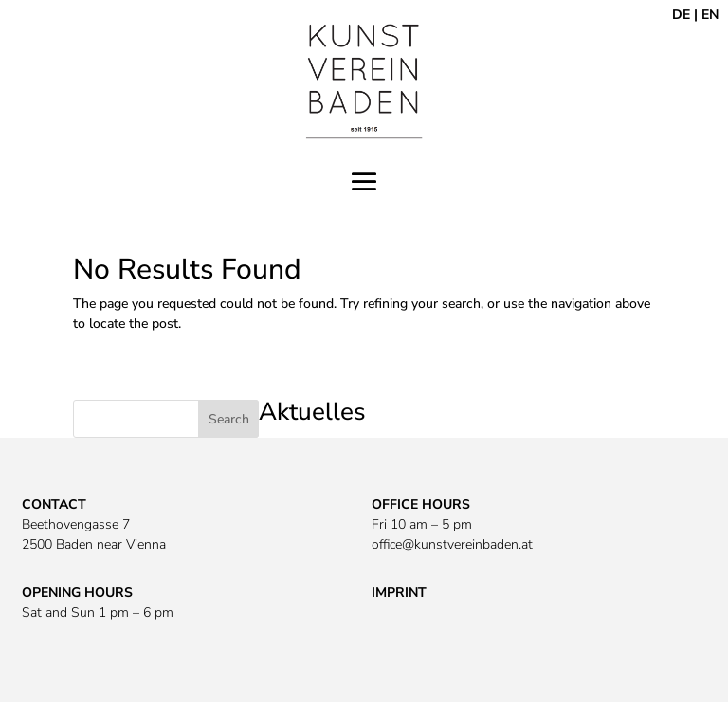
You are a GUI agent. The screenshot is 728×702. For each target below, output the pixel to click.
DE (681, 15)
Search (229, 419)
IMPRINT (399, 593)
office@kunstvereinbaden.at (452, 544)
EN (710, 15)
